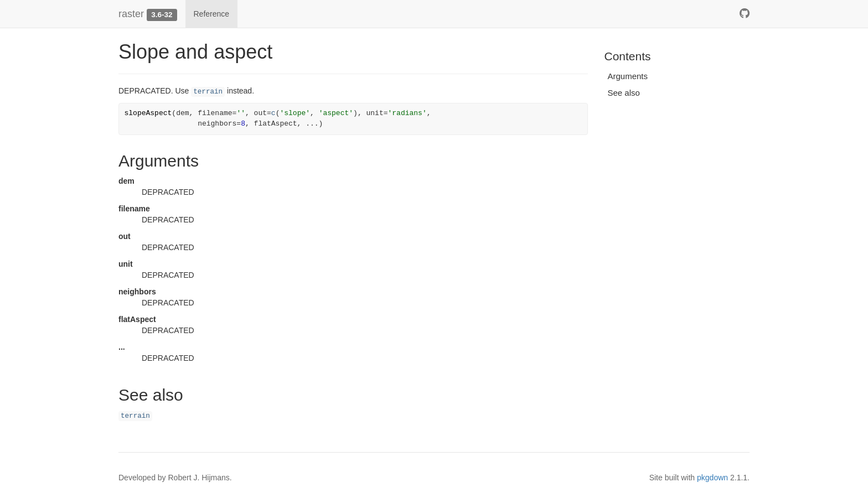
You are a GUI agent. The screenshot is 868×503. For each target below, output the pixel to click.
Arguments (628, 76)
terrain (208, 92)
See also (624, 93)
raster (131, 14)
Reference (212, 14)
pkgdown (712, 478)
